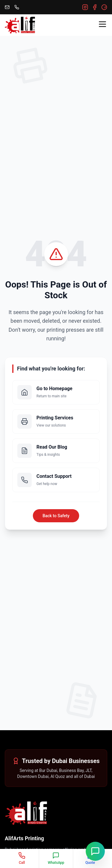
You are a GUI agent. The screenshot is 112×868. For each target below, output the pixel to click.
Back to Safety (56, 516)
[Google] (104, 7)
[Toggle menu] (102, 24)
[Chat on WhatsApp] (95, 851)
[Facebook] (95, 7)
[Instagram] (85, 7)
